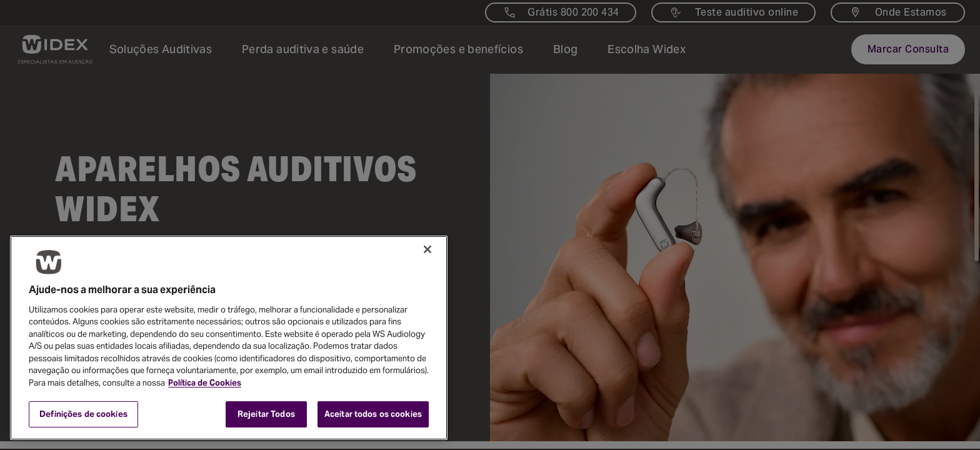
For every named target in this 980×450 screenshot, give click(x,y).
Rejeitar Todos (266, 414)
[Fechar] (427, 249)
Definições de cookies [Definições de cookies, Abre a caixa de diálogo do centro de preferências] (83, 414)
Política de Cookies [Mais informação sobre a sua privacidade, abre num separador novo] (205, 383)
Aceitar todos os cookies (373, 414)
